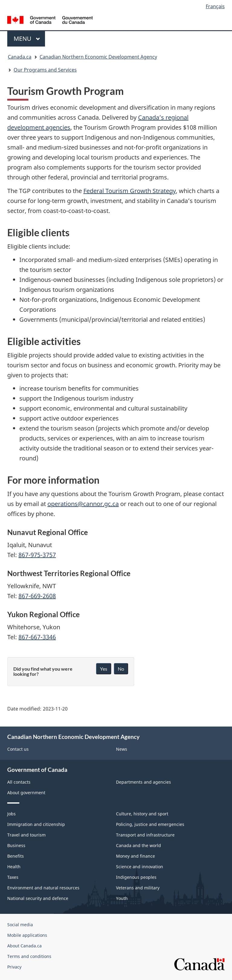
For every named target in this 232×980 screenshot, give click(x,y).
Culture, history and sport (142, 814)
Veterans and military (138, 888)
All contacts (19, 782)
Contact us (18, 749)
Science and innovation (140, 867)
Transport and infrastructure (145, 835)
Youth (122, 898)
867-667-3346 (37, 637)
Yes (104, 669)
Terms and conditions (29, 956)
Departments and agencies (143, 782)
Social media (20, 925)
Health (14, 867)
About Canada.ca (24, 946)
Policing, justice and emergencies (150, 824)
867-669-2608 (37, 596)
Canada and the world (139, 845)
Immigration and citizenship (36, 824)
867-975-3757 (37, 555)
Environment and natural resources (43, 888)
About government (26, 793)
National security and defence (38, 898)
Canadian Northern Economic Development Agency (98, 57)
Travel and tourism (26, 835)
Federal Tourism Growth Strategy (130, 191)
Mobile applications (27, 935)
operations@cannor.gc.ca (83, 504)
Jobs (11, 814)
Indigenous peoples (136, 877)
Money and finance (135, 856)
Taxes (13, 877)
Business (16, 845)
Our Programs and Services (45, 70)
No (121, 669)
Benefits (16, 856)
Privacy (14, 967)
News (122, 749)
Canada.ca (20, 57)
